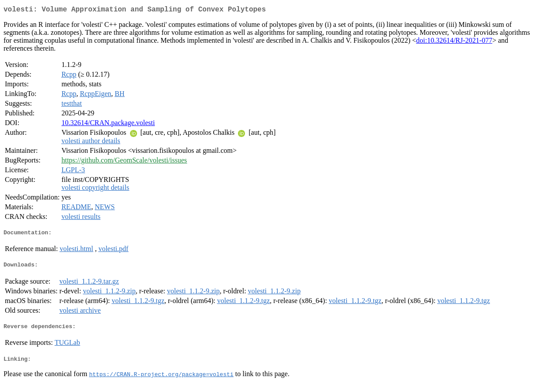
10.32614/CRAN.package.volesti (108, 124)
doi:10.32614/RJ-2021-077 (454, 42)
